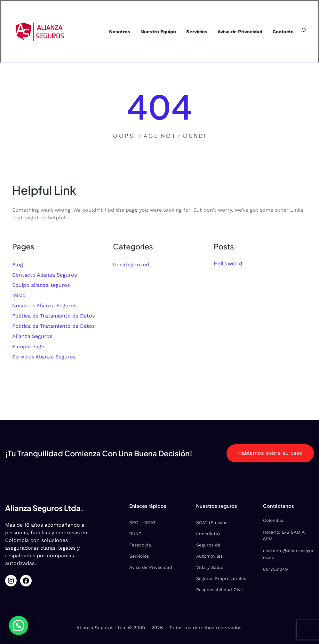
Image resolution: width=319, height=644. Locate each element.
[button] (19, 625)
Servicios (139, 556)
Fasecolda (140, 545)
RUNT (135, 534)
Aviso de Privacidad (151, 567)
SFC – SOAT (142, 522)
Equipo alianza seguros (41, 285)
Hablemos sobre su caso (270, 453)
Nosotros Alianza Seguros (44, 306)
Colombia (273, 520)
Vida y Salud (210, 567)
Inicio (19, 295)
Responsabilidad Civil (219, 590)
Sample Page (28, 346)
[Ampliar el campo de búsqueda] (303, 30)
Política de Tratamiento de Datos (53, 316)
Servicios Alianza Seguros (44, 357)
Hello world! (229, 263)
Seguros (206, 578)
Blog (18, 265)
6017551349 (275, 569)
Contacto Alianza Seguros (44, 275)
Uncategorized (131, 265)
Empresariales (231, 578)
